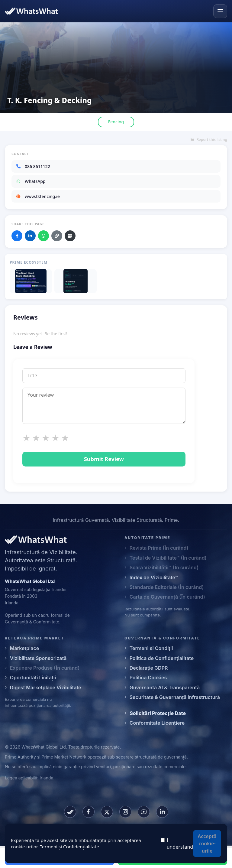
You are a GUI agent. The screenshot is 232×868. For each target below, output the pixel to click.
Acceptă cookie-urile (207, 844)
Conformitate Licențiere (157, 723)
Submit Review (104, 459)
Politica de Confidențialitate (162, 658)
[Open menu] (220, 11)
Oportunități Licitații (33, 678)
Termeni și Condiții (151, 648)
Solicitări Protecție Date (158, 713)
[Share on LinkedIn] (30, 236)
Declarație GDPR (149, 668)
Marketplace (25, 648)
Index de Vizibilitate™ (154, 577)
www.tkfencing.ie (38, 196)
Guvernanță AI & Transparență (165, 688)
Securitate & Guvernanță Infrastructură (175, 697)
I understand (180, 844)
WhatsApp (31, 181)
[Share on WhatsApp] (43, 236)
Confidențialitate (81, 847)
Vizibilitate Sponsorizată (38, 658)
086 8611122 (33, 166)
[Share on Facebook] (17, 236)
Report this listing (209, 140)
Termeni (49, 847)
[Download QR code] (70, 236)
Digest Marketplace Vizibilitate (46, 688)
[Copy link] (57, 236)
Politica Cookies (148, 678)
